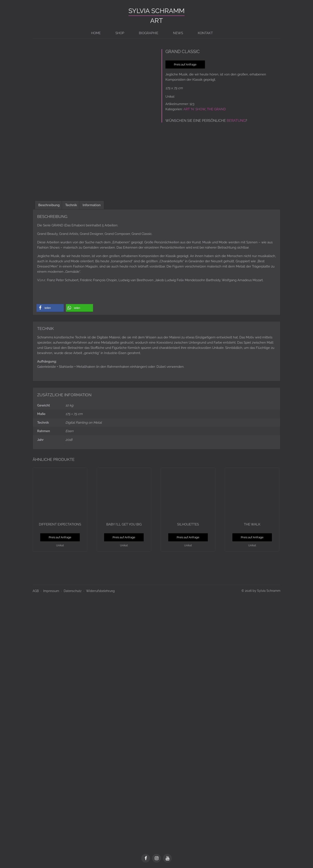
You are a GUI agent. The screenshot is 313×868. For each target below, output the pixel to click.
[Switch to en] (227, 33)
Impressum (51, 589)
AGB (36, 589)
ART (156, 21)
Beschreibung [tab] (49, 204)
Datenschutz (73, 589)
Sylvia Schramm (156, 11)
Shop (120, 33)
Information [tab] (92, 204)
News (178, 33)
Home (96, 33)
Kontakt (205, 33)
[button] (50, 306)
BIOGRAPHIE (149, 33)
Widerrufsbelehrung (100, 589)
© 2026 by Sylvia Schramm (261, 589)
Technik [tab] (71, 204)
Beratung (236, 121)
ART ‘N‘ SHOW (194, 109)
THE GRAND (216, 109)
